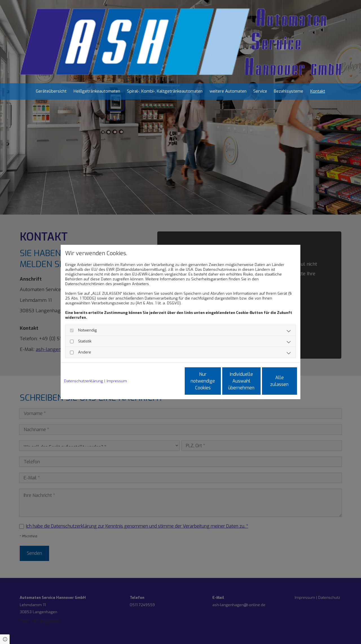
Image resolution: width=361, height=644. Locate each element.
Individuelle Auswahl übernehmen (217, 381)
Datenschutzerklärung (83, 381)
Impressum (117, 381)
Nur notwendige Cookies (164, 381)
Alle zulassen (271, 381)
